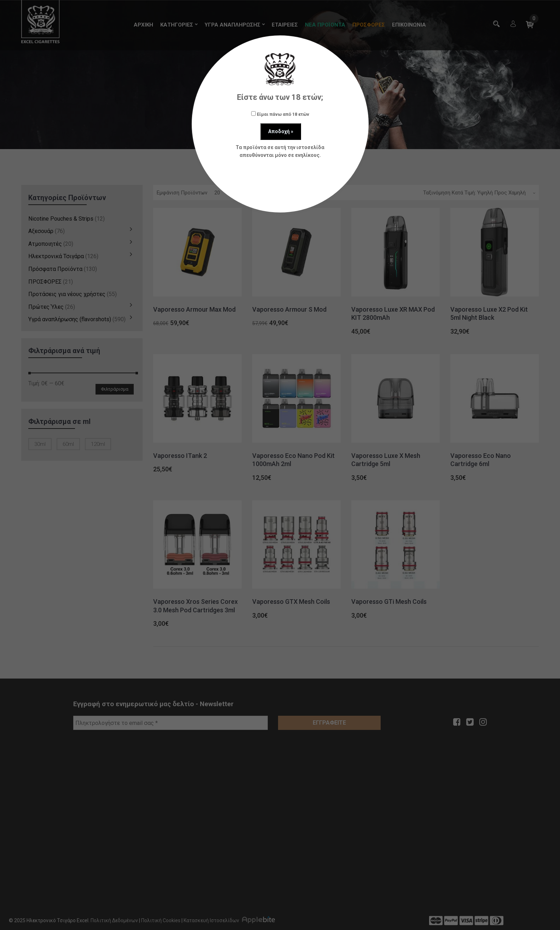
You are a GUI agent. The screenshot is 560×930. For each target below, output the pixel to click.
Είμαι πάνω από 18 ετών (280, 114)
